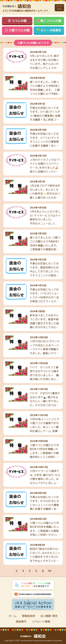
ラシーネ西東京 (49, 30)
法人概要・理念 (49, 616)
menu (59, 8)
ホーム (13, 616)
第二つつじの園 (49, 21)
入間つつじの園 (17, 30)
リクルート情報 (41, 621)
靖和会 (17, 6)
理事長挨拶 (28, 616)
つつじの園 (17, 21)
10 (49, 571)
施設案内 (21, 621)
